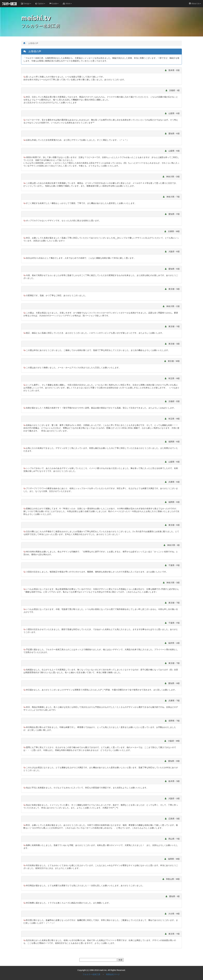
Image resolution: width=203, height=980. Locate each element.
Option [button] (40, 4)
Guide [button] (54, 4)
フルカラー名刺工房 (91, 974)
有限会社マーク (113, 974)
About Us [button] (195, 4)
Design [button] (26, 4)
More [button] (67, 4)
